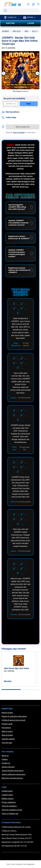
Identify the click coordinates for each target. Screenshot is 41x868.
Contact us (6, 763)
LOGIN (31, 23)
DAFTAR (10, 23)
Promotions (6, 728)
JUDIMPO (10, 145)
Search (5, 11)
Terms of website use (10, 814)
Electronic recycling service (12, 778)
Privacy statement (9, 802)
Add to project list (23, 127)
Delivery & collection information (14, 716)
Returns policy (7, 731)
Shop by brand (7, 735)
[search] (20, 11)
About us (5, 756)
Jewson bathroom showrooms (14, 774)
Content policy (7, 791)
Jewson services (8, 767)
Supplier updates (8, 739)
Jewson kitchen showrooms (13, 771)
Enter (29, 104)
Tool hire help (7, 743)
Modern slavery (8, 799)
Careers (5, 759)
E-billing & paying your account (14, 720)
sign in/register (19, 132)
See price (8, 681)
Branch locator (7, 713)
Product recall (7, 724)
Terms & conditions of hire (12, 810)
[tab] (11, 690)
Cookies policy (7, 795)
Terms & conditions (9, 806)
